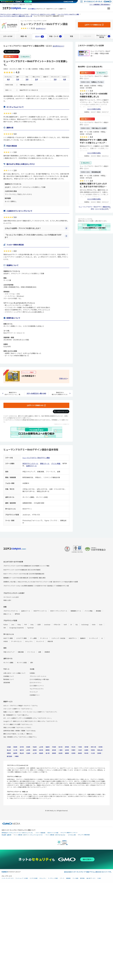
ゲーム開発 (33, 638)
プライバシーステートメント (38, 676)
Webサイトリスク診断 (53, 833)
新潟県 (101, 747)
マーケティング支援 (53, 878)
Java (13, 625)
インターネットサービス (8, 878)
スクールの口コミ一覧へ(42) (36, 393)
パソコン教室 (56, 463)
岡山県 (22, 753)
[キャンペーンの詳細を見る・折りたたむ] (64, 378)
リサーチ (62, 878)
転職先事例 (87, 36)
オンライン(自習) (22, 662)
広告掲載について (9, 676)
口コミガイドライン (36, 682)
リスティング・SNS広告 (58, 638)
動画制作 (83, 638)
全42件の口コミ (41, 28)
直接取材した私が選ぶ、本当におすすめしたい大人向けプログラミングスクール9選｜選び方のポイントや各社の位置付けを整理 (41, 582)
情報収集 (68, 878)
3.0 (27, 79)
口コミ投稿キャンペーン (37, 686)
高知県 (60, 753)
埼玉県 (73, 747)
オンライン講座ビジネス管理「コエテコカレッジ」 (18, 724)
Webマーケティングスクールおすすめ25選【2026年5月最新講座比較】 (24, 574)
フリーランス (31, 652)
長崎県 (80, 753)
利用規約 (32, 673)
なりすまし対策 (72, 835)
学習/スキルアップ (9, 652)
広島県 (28, 753)
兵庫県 (86, 750)
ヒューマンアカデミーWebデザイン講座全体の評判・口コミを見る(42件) (95, 208)
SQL (77, 625)
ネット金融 (75, 878)
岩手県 (22, 747)
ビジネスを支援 (34, 878)
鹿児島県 (9, 756)
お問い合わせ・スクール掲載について (14, 673)
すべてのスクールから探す (11, 597)
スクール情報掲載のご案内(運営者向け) (100, 4)
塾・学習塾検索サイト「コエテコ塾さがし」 (16, 715)
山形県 (41, 747)
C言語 (39, 625)
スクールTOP (8, 36)
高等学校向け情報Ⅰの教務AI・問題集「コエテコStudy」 (20, 731)
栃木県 (60, 747)
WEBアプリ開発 (8, 638)
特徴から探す (7, 600)
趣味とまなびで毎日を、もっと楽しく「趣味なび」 (18, 734)
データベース (44, 638)
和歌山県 (100, 750)
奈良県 (93, 750)
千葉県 (80, 747)
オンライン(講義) (8, 662)
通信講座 (98, 611)
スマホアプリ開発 (21, 638)
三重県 (60, 750)
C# (71, 625)
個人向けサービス (91, 878)
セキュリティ (29, 641)
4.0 (8, 79)
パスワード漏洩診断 (40, 833)
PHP (26, 625)
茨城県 (54, 747)
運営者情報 (7, 682)
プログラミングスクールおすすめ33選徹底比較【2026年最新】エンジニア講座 (26, 566)
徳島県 (41, 753)
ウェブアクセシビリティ (37, 689)
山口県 (35, 753)
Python (6, 625)
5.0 (18, 79)
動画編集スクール (76, 611)
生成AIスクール (31, 466)
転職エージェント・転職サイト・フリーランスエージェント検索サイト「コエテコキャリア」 (31, 712)
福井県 (22, 750)
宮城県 (28, 747)
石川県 (15, 750)
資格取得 (47, 652)
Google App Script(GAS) (17, 628)
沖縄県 (17, 756)
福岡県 (67, 753)
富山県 (9, 750)
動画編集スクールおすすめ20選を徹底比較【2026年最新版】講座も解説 (24, 578)
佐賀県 (73, 753)
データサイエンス (16, 641)
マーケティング (93, 638)
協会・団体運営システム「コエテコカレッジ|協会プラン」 (20, 737)
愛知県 (54, 750)
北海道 (9, 747)
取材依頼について (9, 679)
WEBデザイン (73, 638)
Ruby (19, 625)
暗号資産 (82, 878)
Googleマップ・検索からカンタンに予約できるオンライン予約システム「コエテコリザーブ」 (31, 721)
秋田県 (35, 747)
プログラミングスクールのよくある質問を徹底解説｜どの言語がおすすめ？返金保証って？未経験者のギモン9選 (36, 586)
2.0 (36, 79)
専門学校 (17, 614)
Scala (101, 625)
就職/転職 (21, 652)
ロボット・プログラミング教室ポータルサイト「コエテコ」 (21, 706)
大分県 (93, 753)
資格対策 (50, 641)
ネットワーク (40, 641)
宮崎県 (99, 753)
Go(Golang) (85, 625)
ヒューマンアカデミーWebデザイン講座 (36, 458)
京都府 (73, 750)
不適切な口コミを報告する (62, 424)
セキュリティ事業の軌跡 (84, 835)
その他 (99, 878)
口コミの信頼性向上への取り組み (39, 679)
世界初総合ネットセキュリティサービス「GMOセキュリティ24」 (17, 833)
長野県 (35, 750)
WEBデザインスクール (30, 463)
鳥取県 (9, 753)
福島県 (48, 747)
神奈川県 (93, 747)
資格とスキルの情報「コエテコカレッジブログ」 (18, 727)
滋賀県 (67, 750)
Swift (65, 625)
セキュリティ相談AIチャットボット (69, 833)
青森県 (15, 747)
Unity (32, 625)
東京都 (86, 747)
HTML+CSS (57, 625)
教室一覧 (24, 36)
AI (102, 638)
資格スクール (45, 463)
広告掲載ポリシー (35, 695)
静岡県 (48, 750)
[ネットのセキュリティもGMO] (17, 2)
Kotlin (94, 625)
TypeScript (30, 628)
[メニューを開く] (109, 9)
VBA (5, 628)
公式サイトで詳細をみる (35, 405)
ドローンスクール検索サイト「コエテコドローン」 (18, 709)
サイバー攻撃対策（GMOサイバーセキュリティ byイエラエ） (28, 835)
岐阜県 (41, 750)
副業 (40, 652)
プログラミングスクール (11, 611)
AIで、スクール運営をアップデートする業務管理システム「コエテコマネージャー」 (28, 718)
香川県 (48, 753)
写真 (71, 36)
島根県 (15, 753)
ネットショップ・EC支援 (22, 878)
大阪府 (80, 750)
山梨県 (28, 750)
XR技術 (6, 641)
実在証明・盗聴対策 (6, 835)
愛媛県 (54, 753)
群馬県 (67, 747)
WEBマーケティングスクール (59, 611)
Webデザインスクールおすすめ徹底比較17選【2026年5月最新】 (22, 570)
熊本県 (86, 753)
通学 (32, 662)
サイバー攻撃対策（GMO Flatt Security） (56, 835)
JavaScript (47, 625)
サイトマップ (34, 692)
